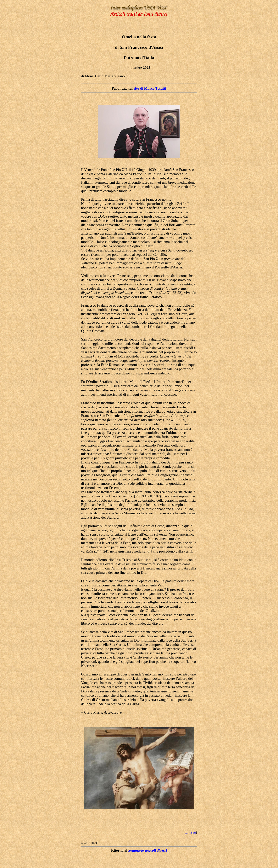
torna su (190, 832)
